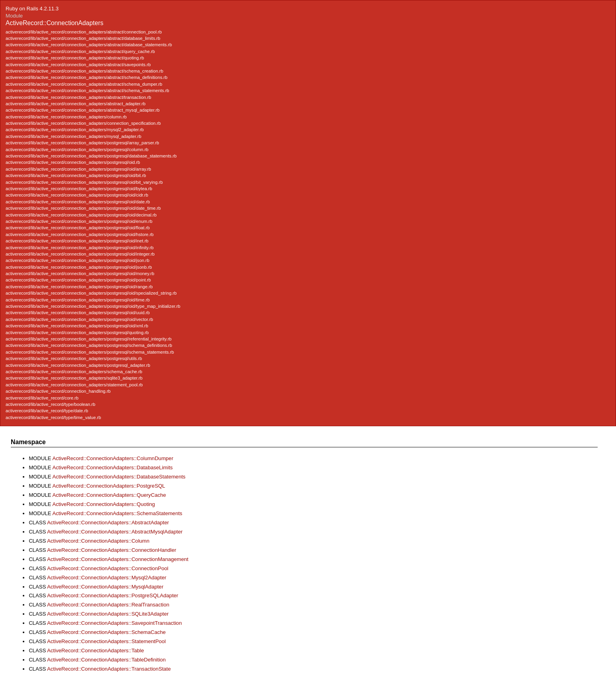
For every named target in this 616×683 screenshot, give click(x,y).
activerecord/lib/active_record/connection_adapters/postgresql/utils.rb (74, 358)
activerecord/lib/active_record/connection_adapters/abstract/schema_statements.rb (87, 91)
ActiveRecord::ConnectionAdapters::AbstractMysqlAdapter (115, 532)
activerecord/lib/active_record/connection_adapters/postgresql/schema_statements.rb (90, 352)
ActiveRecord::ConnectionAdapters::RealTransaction (108, 605)
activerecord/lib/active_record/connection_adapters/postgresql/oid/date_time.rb (83, 208)
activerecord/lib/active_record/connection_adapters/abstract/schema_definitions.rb (87, 77)
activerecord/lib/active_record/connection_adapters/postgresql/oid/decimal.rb (81, 215)
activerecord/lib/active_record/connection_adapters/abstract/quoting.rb (75, 58)
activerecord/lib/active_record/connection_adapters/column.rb (66, 117)
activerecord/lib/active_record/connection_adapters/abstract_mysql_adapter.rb (83, 110)
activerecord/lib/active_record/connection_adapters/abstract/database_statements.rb (89, 45)
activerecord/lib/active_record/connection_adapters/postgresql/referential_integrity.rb (89, 339)
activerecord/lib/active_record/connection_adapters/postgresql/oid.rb (73, 162)
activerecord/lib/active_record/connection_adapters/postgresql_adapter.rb (78, 365)
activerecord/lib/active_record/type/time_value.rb (53, 417)
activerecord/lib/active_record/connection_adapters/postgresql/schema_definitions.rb (89, 345)
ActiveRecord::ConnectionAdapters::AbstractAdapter (108, 523)
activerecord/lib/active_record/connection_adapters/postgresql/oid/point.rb (78, 280)
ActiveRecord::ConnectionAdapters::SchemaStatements (117, 513)
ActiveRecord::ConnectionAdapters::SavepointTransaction (115, 623)
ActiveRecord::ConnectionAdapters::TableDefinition (106, 660)
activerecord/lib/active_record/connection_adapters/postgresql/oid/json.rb (77, 260)
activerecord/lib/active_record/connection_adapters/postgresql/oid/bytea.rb (79, 189)
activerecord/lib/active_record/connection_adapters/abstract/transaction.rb (78, 97)
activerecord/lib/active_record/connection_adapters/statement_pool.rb (74, 385)
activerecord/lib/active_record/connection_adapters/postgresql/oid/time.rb (78, 300)
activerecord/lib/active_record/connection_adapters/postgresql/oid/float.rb (78, 228)
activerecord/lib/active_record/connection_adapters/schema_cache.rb (74, 372)
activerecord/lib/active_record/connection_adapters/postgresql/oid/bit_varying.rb (84, 182)
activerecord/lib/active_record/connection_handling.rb (58, 391)
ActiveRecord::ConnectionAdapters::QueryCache (109, 495)
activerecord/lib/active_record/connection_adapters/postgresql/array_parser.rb (82, 143)
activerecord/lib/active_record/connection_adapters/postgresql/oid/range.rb (79, 287)
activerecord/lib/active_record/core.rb (42, 398)
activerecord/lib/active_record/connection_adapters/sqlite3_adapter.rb (74, 378)
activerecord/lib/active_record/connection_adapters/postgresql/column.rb (77, 150)
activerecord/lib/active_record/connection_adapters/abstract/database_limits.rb (83, 38)
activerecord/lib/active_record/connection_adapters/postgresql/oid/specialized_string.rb (91, 293)
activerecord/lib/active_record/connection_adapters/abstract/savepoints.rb (78, 65)
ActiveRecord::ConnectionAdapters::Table (96, 651)
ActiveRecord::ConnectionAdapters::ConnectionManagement (118, 559)
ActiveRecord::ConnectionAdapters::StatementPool (106, 641)
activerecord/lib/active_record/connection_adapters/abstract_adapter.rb (76, 104)
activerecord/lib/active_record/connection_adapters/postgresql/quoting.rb (77, 333)
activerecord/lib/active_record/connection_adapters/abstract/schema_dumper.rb (84, 84)
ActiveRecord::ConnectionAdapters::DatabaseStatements (119, 477)
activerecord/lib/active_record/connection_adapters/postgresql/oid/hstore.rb (80, 234)
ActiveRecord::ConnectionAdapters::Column (98, 541)
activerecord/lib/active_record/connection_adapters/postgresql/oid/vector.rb (79, 319)
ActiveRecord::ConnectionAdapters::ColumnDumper (113, 458)
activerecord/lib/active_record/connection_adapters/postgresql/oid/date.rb (78, 202)
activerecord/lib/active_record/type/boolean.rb (50, 404)
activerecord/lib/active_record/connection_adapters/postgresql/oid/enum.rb (79, 221)
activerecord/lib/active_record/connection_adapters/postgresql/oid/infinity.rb (80, 248)
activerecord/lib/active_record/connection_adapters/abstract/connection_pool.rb (84, 32)
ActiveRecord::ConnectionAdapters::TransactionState (109, 669)
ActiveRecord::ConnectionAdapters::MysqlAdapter (105, 587)
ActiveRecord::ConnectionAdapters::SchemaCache (106, 632)
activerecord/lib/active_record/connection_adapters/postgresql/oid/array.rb (78, 169)
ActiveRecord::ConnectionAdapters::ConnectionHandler (112, 550)
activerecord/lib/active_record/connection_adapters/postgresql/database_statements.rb (91, 156)
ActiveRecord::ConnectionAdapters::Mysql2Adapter (107, 578)
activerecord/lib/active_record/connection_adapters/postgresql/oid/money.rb (80, 274)
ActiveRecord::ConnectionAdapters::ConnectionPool (108, 568)
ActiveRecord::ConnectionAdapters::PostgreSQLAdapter (113, 595)
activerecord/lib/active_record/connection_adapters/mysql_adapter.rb (73, 136)
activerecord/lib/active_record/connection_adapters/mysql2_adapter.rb (75, 130)
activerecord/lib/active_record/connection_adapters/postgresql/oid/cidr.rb (77, 195)
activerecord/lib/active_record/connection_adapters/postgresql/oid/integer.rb (80, 254)
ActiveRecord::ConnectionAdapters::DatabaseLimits (113, 467)
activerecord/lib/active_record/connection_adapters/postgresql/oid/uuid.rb (78, 313)
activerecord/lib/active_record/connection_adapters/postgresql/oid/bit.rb (76, 175)
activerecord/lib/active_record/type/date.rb (47, 411)
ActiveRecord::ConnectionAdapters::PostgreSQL (109, 486)
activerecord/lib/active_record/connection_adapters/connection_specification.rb (83, 123)
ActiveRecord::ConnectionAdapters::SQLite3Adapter (108, 614)
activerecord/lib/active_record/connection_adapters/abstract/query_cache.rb (80, 51)
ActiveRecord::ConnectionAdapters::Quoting (104, 504)
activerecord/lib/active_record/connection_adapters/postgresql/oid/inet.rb (77, 241)
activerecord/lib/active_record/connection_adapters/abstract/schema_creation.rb (84, 71)
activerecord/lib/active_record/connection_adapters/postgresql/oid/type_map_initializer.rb (93, 306)
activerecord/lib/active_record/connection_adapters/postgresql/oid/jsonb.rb (79, 267)
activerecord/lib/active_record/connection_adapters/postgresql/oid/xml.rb (77, 326)
